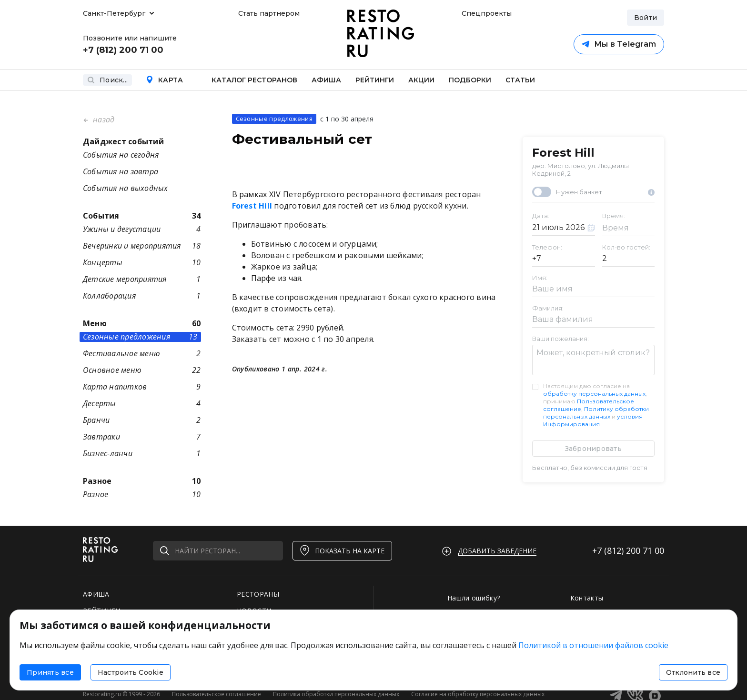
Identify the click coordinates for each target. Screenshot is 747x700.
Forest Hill (563, 153)
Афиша (326, 80)
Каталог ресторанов (254, 80)
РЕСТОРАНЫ (258, 594)
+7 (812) (628, 550)
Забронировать (593, 449)
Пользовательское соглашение (217, 694)
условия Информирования (593, 420)
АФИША (96, 594)
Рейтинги (375, 80)
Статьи (520, 80)
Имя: (540, 278)
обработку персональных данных (594, 394)
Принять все (50, 672)
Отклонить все (693, 672)
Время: (614, 216)
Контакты (587, 598)
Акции (421, 80)
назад (103, 120)
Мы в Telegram (619, 44)
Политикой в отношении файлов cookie (593, 645)
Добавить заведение (497, 551)
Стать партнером (269, 13)
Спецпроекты (485, 13)
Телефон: (547, 247)
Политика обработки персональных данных (336, 694)
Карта (164, 80)
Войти (646, 18)
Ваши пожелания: (560, 339)
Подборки (470, 80)
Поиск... (107, 80)
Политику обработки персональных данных (596, 413)
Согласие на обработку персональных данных (478, 694)
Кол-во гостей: (626, 247)
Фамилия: (548, 308)
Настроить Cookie (131, 672)
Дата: (541, 216)
